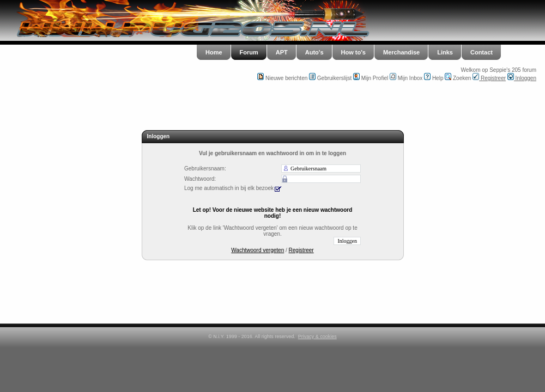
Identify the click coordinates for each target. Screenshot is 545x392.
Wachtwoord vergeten (258, 250)
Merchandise (401, 52)
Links (445, 52)
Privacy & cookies (317, 336)
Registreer (489, 78)
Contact (482, 52)
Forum (249, 52)
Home (214, 52)
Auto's (314, 52)
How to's (353, 52)
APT (282, 52)
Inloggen (522, 78)
